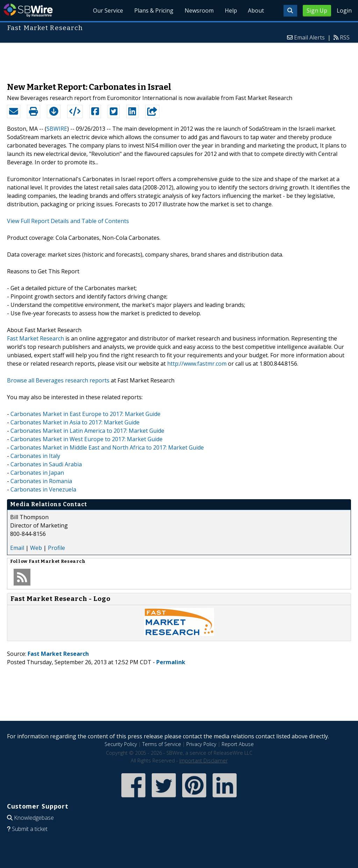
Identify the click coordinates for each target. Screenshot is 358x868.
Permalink (171, 662)
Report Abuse (238, 744)
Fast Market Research (35, 338)
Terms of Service (162, 744)
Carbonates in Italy (35, 456)
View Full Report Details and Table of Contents (68, 221)
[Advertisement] (179, 59)
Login (344, 10)
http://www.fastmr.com (197, 364)
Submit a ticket (30, 829)
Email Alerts (309, 37)
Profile (56, 548)
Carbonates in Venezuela (43, 489)
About (256, 10)
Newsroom (199, 10)
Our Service (108, 10)
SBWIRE (57, 129)
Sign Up (317, 10)
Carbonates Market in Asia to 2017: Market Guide (75, 422)
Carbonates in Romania (41, 481)
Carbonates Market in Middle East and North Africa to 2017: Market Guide (107, 447)
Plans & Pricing (153, 10)
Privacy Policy (201, 744)
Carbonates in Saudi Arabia (46, 464)
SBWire (28, 10)
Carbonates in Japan (37, 473)
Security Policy (121, 744)
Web (36, 548)
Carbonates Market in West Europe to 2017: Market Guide (87, 439)
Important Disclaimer (203, 761)
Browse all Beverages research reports (58, 380)
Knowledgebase (34, 818)
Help (231, 10)
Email (17, 548)
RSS (345, 37)
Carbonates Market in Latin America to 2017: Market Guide (87, 431)
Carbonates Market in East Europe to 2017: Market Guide (85, 414)
